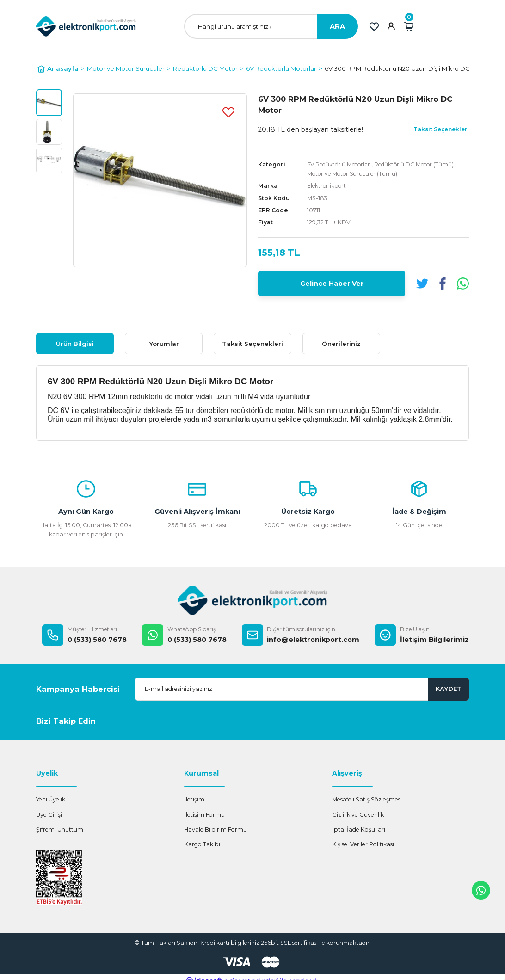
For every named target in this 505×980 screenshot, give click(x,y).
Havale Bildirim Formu (216, 829)
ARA (337, 26)
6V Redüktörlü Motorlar (340, 164)
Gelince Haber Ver (332, 283)
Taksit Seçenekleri (252, 344)
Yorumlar (164, 344)
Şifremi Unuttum (60, 829)
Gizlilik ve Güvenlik (358, 815)
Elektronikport (327, 186)
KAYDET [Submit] (449, 689)
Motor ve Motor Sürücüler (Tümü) (354, 174)
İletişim (194, 799)
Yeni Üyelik (51, 799)
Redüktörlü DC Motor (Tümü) (419, 164)
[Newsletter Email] (302, 689)
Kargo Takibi (202, 844)
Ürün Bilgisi (75, 344)
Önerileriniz (341, 344)
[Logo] (86, 26)
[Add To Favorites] (228, 112)
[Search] (271, 26)
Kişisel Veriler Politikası (363, 844)
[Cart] (409, 26)
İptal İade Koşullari (359, 829)
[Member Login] (391, 26)
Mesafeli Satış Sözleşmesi (367, 799)
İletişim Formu (204, 815)
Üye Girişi (49, 815)
